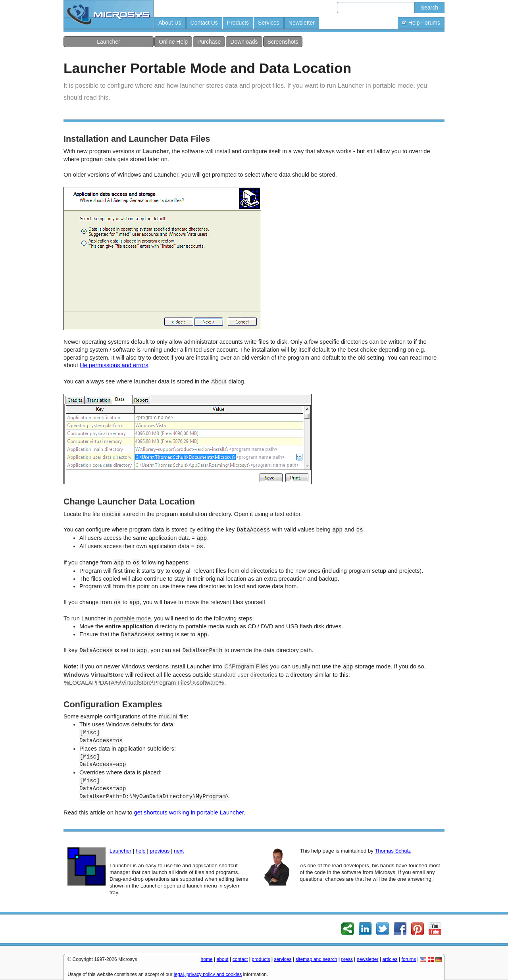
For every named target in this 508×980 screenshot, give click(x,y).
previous (160, 851)
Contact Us (204, 23)
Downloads (244, 42)
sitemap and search (317, 959)
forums (409, 959)
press (347, 959)
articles (390, 959)
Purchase (209, 42)
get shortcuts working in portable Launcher (189, 812)
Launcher (108, 42)
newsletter (368, 959)
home (207, 959)
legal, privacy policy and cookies (208, 974)
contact (240, 959)
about (223, 959)
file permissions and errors (114, 365)
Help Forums (421, 23)
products (261, 959)
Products (238, 23)
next (179, 851)
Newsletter (302, 23)
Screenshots (283, 42)
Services (269, 23)
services (283, 959)
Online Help (173, 42)
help (141, 851)
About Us (170, 23)
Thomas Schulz (393, 851)
